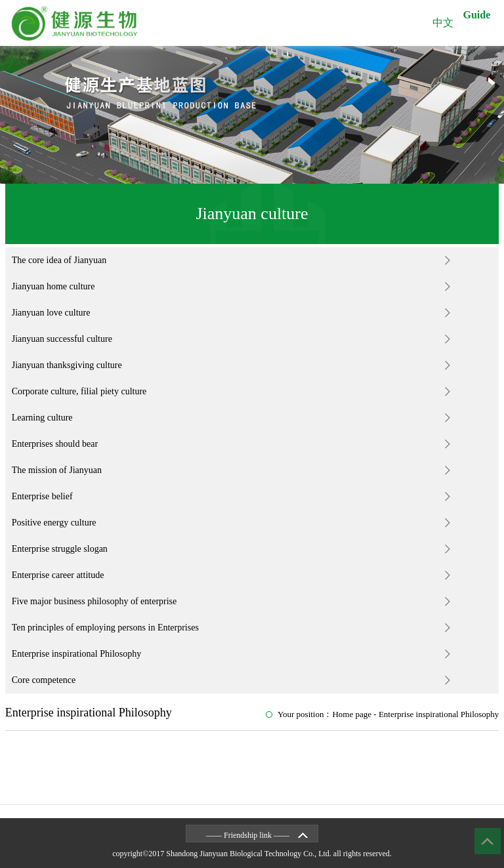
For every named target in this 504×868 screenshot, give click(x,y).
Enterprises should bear (55, 444)
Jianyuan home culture (53, 286)
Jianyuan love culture (51, 313)
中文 (443, 23)
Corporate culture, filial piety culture (79, 391)
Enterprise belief (42, 496)
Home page (352, 714)
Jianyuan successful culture (62, 339)
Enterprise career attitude (58, 575)
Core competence (44, 680)
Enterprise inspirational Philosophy (77, 654)
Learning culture (42, 418)
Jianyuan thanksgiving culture (67, 365)
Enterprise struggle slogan (60, 549)
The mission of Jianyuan (57, 470)
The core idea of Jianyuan (59, 260)
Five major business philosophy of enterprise (94, 601)
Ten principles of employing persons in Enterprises (105, 628)
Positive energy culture (54, 523)
